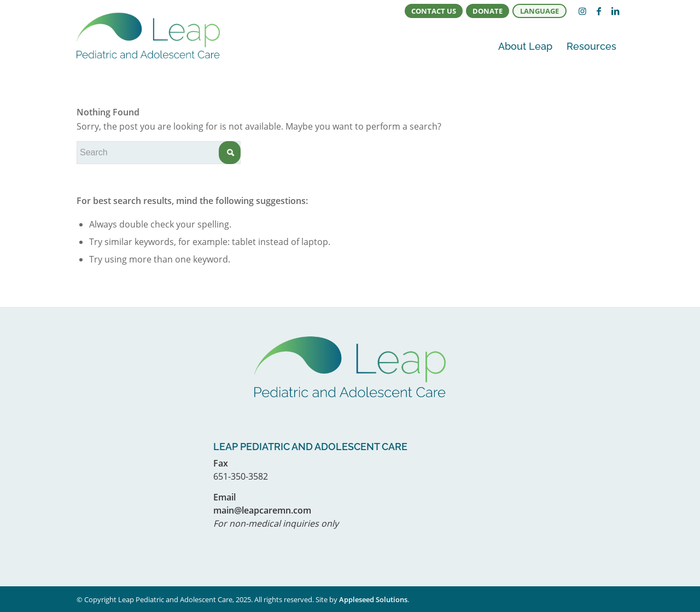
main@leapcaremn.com (262, 510)
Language (539, 11)
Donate (488, 11)
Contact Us (434, 11)
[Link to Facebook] (599, 11)
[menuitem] (434, 11)
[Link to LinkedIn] (615, 11)
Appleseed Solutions (373, 599)
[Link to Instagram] (582, 11)
